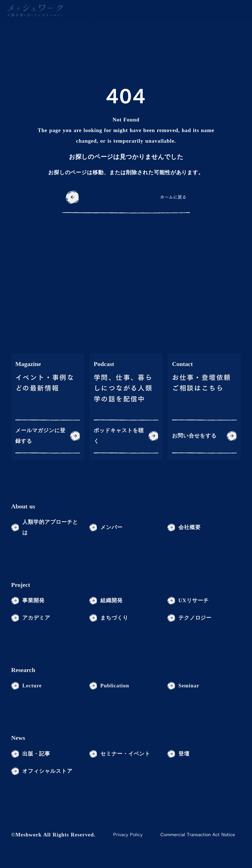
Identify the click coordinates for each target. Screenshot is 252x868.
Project (21, 585)
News (18, 738)
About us (23, 506)
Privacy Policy (128, 834)
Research (23, 670)
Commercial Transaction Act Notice (198, 834)
